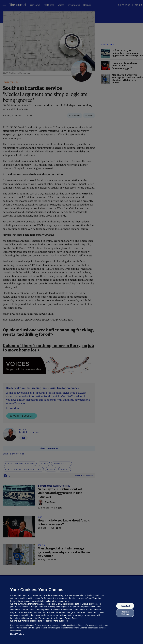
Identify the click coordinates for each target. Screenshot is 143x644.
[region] (71, 610)
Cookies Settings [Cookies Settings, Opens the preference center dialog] (125, 613)
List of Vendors (17, 634)
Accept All (125, 606)
